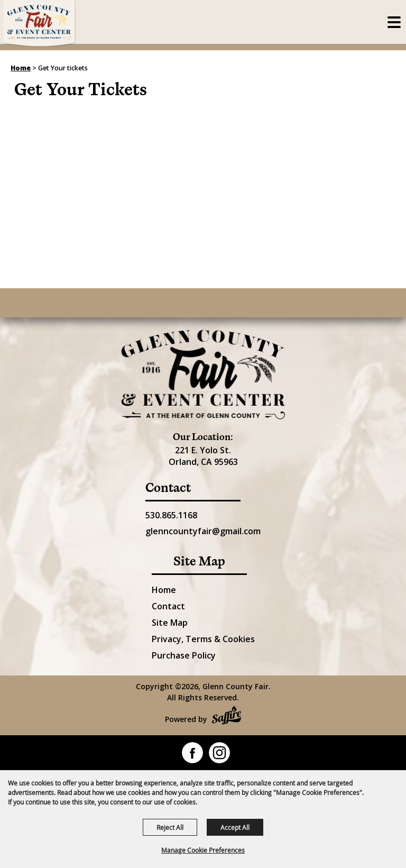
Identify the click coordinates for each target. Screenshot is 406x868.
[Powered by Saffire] (227, 716)
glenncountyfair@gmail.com (203, 531)
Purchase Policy (184, 655)
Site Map (170, 623)
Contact (168, 606)
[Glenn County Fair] (40, 24)
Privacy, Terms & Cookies (203, 639)
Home (21, 68)
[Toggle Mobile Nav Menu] (394, 22)
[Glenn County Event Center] (203, 374)
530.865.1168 (171, 515)
